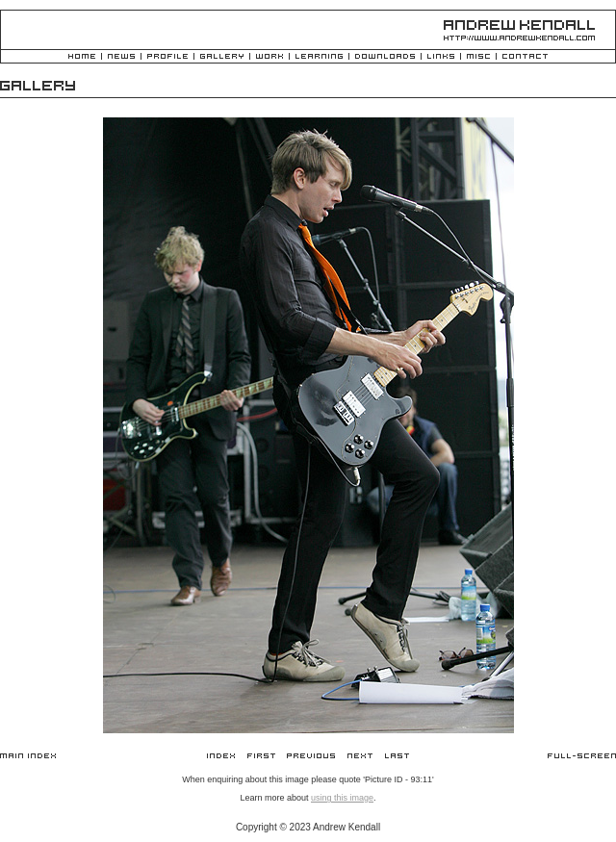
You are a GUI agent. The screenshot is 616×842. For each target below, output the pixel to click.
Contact (525, 57)
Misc (478, 57)
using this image (342, 798)
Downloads (385, 57)
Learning (319, 57)
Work (269, 57)
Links (441, 57)
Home (82, 57)
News (121, 57)
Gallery (222, 57)
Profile (167, 57)
